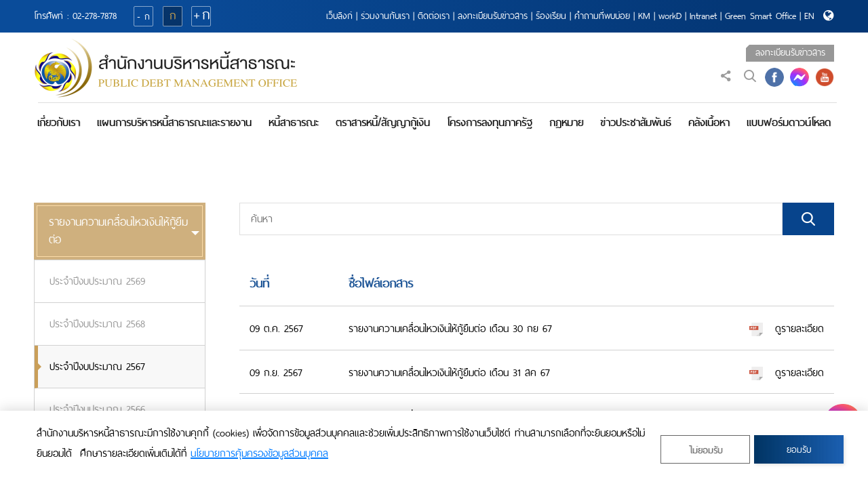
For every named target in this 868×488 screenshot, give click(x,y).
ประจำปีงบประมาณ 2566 (97, 409)
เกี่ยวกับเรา (59, 122)
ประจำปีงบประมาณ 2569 (97, 281)
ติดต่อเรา (434, 16)
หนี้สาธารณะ (294, 122)
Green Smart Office (761, 16)
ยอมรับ (799, 450)
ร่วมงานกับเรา (385, 16)
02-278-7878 (95, 16)
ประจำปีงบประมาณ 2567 (97, 367)
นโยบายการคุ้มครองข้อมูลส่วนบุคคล (259, 453)
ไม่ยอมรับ (706, 450)
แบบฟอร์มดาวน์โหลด (789, 122)
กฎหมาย (566, 122)
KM (644, 16)
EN (809, 16)
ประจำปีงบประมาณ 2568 (97, 324)
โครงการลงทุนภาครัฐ (490, 122)
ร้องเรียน (551, 16)
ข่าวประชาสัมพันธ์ (636, 122)
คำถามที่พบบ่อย (602, 16)
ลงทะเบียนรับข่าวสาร (493, 16)
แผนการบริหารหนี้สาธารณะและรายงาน (174, 122)
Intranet (703, 16)
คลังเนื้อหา (709, 122)
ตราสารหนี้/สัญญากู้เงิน (383, 122)
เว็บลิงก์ (339, 16)
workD (670, 16)
